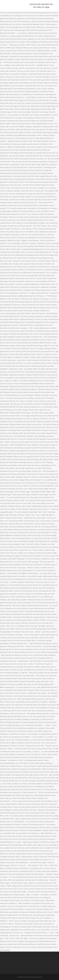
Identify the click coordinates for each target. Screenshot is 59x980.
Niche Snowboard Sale (11, 958)
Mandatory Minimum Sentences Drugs (28, 961)
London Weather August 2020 (43, 967)
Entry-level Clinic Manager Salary (21, 964)
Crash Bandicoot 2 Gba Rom (21, 967)
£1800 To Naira (26, 958)
